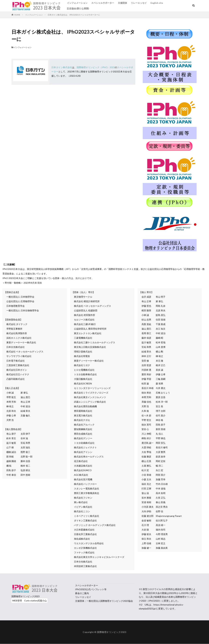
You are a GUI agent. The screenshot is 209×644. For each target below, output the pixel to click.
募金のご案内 (82, 593)
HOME (17, 15)
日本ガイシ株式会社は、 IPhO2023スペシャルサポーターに (74, 15)
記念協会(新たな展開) (78, 8)
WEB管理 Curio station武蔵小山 (29, 601)
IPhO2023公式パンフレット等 (91, 589)
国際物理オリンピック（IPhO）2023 (96, 67)
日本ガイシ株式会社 (62, 67)
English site (157, 3)
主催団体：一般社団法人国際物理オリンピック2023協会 (104, 601)
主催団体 (122, 3)
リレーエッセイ (139, 3)
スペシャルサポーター (103, 3)
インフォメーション (77, 3)
